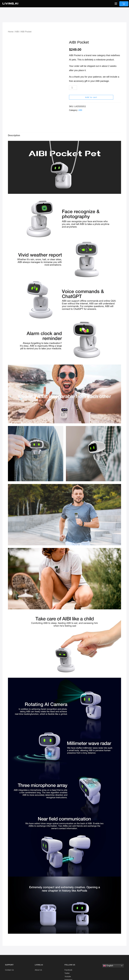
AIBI (17, 32)
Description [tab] (14, 133)
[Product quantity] (73, 88)
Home (11, 32)
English (108, 963)
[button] (116, 4)
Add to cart (91, 97)
